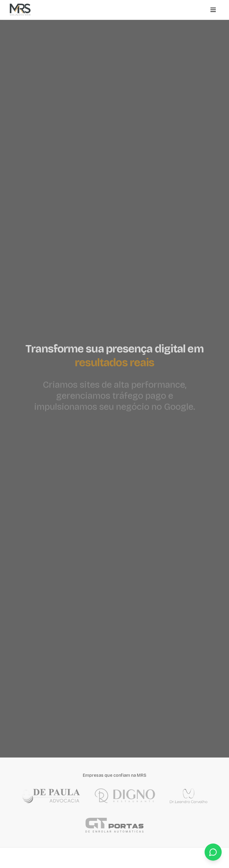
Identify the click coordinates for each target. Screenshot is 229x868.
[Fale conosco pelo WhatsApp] (213, 852)
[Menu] (213, 10)
